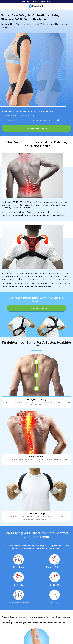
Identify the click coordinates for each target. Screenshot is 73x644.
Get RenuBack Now (36, 128)
